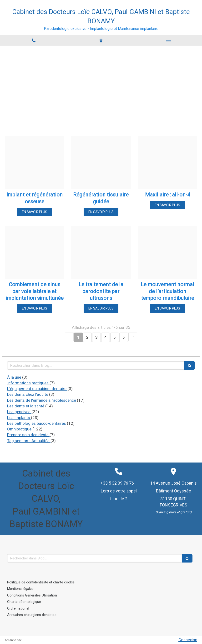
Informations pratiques (28, 383)
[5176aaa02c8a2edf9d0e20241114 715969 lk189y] (34, 252)
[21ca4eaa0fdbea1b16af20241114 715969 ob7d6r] (101, 162)
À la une (15, 377)
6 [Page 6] (124, 337)
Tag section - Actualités (29, 441)
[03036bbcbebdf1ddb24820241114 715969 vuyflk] (168, 252)
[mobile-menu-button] (168, 40)
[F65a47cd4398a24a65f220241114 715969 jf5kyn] (101, 252)
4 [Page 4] (106, 337)
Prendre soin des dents (28, 435)
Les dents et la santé (26, 406)
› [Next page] (133, 337)
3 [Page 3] (96, 337)
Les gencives (19, 412)
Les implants (19, 418)
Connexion (188, 640)
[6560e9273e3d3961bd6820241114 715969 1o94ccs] (34, 162)
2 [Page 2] (87, 337)
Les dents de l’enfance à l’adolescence (42, 400)
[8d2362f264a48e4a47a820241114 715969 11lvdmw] (168, 162)
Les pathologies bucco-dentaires (37, 423)
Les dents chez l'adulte (28, 394)
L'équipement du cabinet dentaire (37, 389)
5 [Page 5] (115, 337)
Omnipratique (20, 429)
